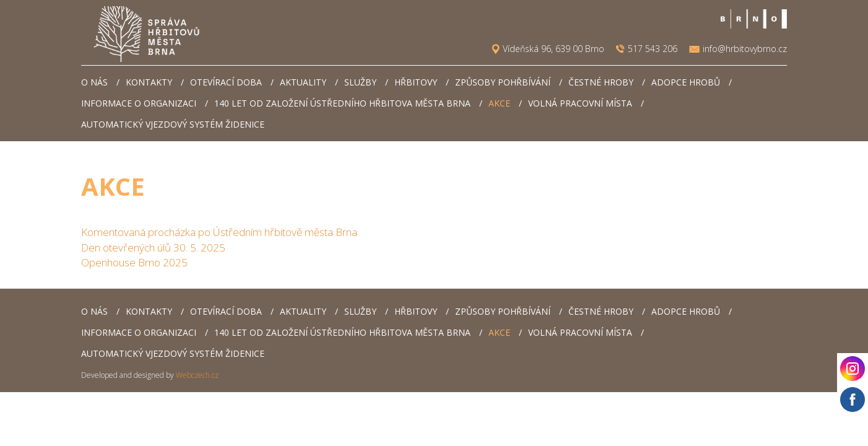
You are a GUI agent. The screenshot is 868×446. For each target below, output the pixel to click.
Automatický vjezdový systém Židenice (173, 124)
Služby (360, 82)
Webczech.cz (197, 375)
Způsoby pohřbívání (503, 82)
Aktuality (303, 82)
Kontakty (149, 82)
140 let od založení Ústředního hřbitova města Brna (342, 103)
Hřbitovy (416, 82)
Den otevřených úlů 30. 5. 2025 (153, 247)
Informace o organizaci (139, 103)
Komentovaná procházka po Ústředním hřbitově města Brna (219, 232)
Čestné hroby (601, 82)
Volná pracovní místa (580, 103)
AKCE (499, 103)
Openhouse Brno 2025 (134, 262)
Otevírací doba (226, 82)
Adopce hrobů (686, 82)
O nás (94, 82)
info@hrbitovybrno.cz (745, 49)
